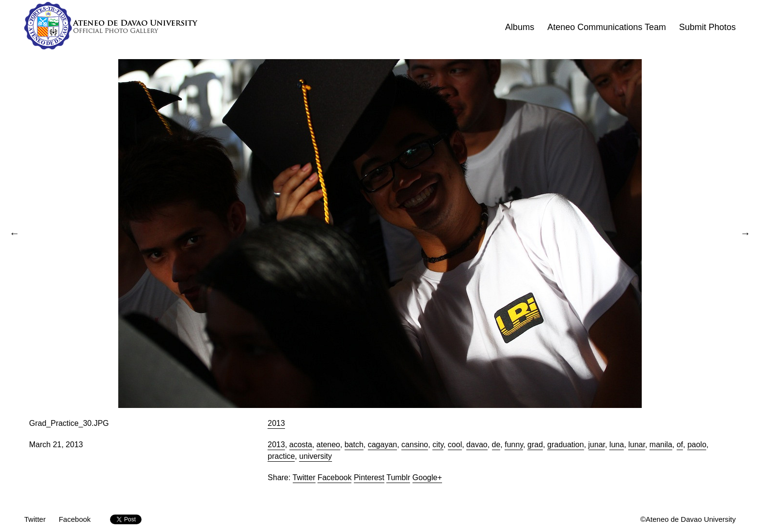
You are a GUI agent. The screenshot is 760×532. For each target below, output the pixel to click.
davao (477, 445)
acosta (301, 445)
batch (354, 445)
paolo (697, 445)
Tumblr (398, 477)
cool (455, 445)
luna (617, 445)
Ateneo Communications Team (607, 27)
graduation (566, 445)
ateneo (328, 445)
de (496, 445)
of (680, 445)
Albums (520, 27)
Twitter (304, 477)
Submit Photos (707, 27)
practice (281, 456)
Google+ (427, 477)
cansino (415, 445)
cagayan (383, 445)
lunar (637, 445)
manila (661, 445)
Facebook (334, 477)
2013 (276, 423)
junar (597, 445)
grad (535, 445)
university (316, 456)
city (438, 445)
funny (514, 445)
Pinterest (369, 477)
